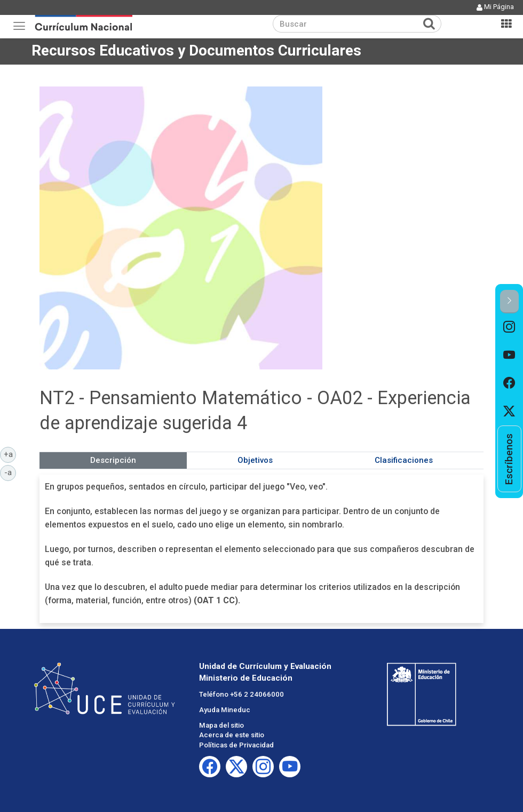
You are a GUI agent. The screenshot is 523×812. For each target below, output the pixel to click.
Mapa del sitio (221, 725)
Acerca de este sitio (232, 735)
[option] (509, 328)
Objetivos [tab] (255, 460)
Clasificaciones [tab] (404, 460)
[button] (509, 301)
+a (10, 454)
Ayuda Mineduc (225, 710)
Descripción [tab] (113, 460)
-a (10, 472)
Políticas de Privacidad (236, 745)
